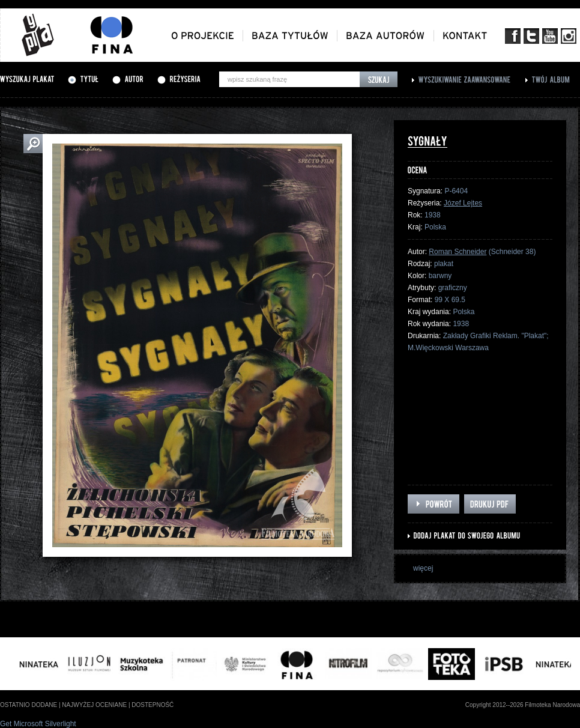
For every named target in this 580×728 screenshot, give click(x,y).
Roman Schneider (458, 252)
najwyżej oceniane (94, 705)
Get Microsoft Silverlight (38, 724)
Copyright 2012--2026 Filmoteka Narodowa (523, 705)
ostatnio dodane (29, 705)
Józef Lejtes (463, 203)
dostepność (153, 705)
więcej (423, 568)
